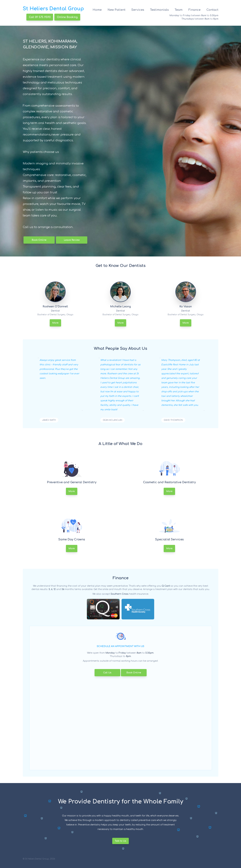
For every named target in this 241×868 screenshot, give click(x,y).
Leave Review (72, 240)
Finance (194, 10)
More (55, 323)
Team (179, 10)
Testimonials (159, 10)
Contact (212, 10)
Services (138, 10)
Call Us (107, 673)
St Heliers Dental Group (53, 9)
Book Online (39, 240)
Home (97, 10)
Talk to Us (120, 841)
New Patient (116, 10)
